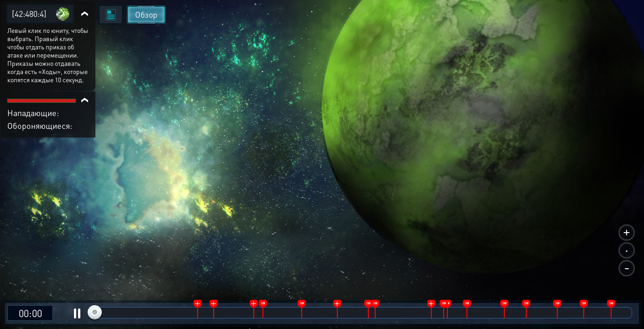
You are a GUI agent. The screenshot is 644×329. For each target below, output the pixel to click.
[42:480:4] (29, 13)
